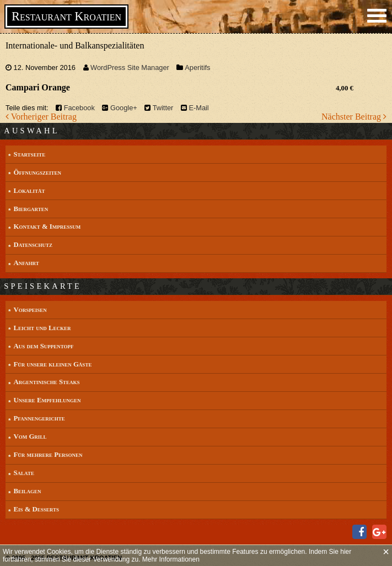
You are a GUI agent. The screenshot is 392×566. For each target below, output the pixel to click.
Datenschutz (33, 245)
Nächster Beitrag (354, 117)
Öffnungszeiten (37, 173)
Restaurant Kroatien (66, 16)
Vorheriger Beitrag (41, 117)
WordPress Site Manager (130, 68)
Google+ (124, 108)
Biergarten (31, 209)
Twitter (163, 108)
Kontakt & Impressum (47, 227)
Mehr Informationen (171, 559)
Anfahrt (26, 263)
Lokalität (29, 191)
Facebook (79, 108)
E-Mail (198, 108)
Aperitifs (197, 68)
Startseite (29, 154)
